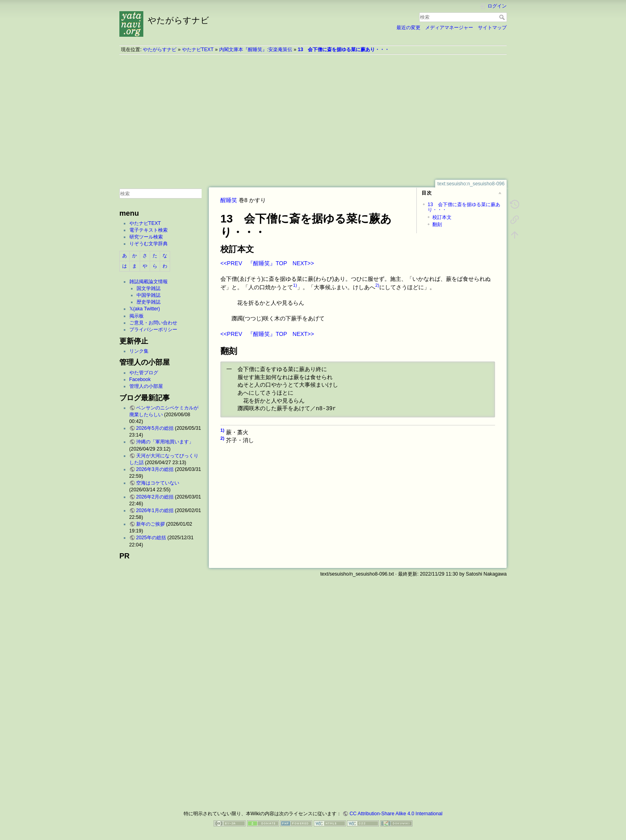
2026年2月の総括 (155, 497)
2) (377, 285)
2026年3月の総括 (155, 469)
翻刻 (437, 224)
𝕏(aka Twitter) (145, 309)
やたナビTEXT (198, 50)
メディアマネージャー (449, 28)
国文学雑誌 (149, 288)
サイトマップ (492, 28)
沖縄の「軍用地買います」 (165, 442)
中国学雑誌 (149, 295)
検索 (503, 17)
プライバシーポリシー (153, 330)
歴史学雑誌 (149, 302)
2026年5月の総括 (155, 428)
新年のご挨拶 (151, 524)
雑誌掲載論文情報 (149, 282)
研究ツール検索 (146, 237)
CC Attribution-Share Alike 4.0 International (396, 814)
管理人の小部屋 (146, 386)
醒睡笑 (229, 200)
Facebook (140, 379)
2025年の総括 (151, 538)
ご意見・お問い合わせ (153, 323)
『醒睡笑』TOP (267, 263)
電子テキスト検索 (149, 230)
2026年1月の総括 (155, 510)
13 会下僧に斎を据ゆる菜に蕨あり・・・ (344, 50)
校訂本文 (442, 217)
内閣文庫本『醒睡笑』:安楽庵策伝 (256, 50)
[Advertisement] (313, 117)
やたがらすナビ (160, 50)
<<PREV (231, 263)
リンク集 (139, 351)
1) (295, 285)
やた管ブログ (144, 373)
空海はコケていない (158, 483)
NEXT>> (303, 263)
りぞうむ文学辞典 (149, 244)
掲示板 (137, 316)
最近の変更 (408, 28)
